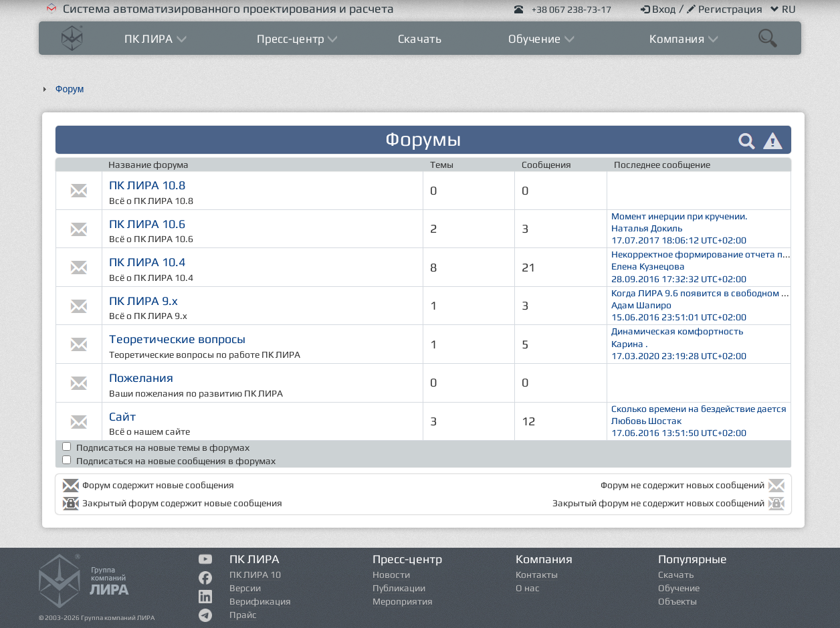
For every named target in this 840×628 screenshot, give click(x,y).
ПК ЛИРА (150, 38)
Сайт (122, 416)
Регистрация (726, 9)
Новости (391, 574)
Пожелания (141, 378)
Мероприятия (403, 601)
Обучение (536, 38)
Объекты (677, 601)
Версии (245, 588)
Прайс (243, 615)
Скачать (420, 38)
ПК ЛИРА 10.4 (147, 262)
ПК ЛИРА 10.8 (147, 185)
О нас (528, 588)
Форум (70, 89)
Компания (678, 38)
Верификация (260, 601)
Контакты (537, 574)
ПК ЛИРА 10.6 (147, 224)
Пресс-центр (293, 38)
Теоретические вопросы (177, 339)
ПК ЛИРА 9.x (143, 301)
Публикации (399, 588)
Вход (660, 9)
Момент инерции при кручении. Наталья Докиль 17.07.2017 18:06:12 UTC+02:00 (677, 228)
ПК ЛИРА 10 (255, 574)
